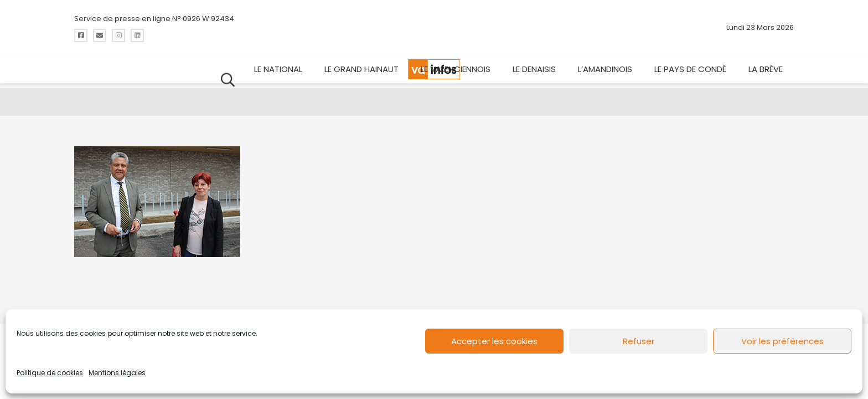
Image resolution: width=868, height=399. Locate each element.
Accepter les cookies (494, 341)
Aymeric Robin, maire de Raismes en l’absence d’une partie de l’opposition (434, 68)
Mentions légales (117, 373)
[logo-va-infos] (434, 28)
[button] (786, 33)
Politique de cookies (50, 373)
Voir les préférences (782, 341)
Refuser (639, 341)
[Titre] (81, 35)
